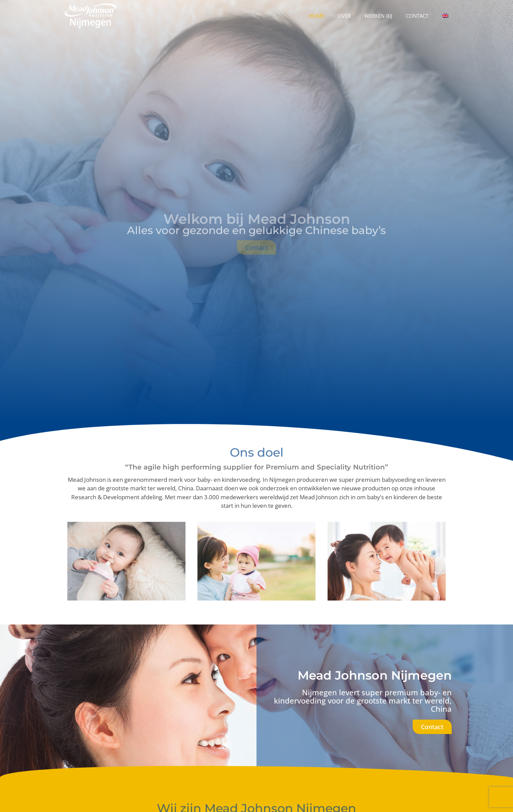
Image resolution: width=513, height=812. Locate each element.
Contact (417, 16)
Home (316, 16)
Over (344, 16)
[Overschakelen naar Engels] (445, 16)
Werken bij (378, 16)
